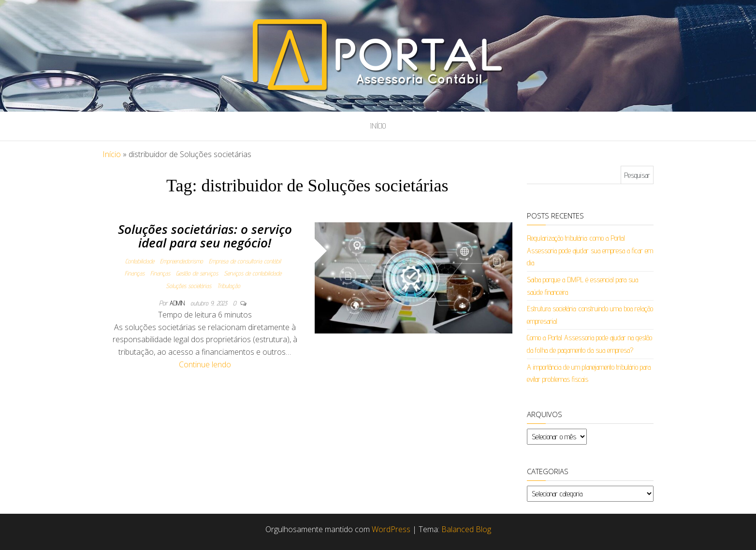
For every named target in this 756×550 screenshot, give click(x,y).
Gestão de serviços (197, 273)
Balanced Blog (466, 529)
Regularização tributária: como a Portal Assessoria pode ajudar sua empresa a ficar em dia (590, 250)
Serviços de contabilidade (253, 273)
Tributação (229, 286)
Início (378, 126)
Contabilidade (140, 261)
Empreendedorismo (182, 261)
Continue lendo (205, 364)
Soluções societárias (189, 286)
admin (178, 303)
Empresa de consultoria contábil (245, 261)
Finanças (135, 273)
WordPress (391, 529)
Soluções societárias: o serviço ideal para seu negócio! (205, 236)
